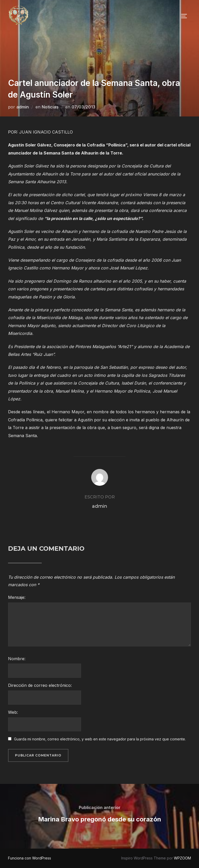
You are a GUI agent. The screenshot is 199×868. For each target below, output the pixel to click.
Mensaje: (17, 597)
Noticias (50, 107)
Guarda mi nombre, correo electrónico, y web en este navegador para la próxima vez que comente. (100, 739)
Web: (13, 712)
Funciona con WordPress (30, 858)
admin (23, 107)
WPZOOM (182, 858)
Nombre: (17, 659)
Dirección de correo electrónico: (40, 685)
